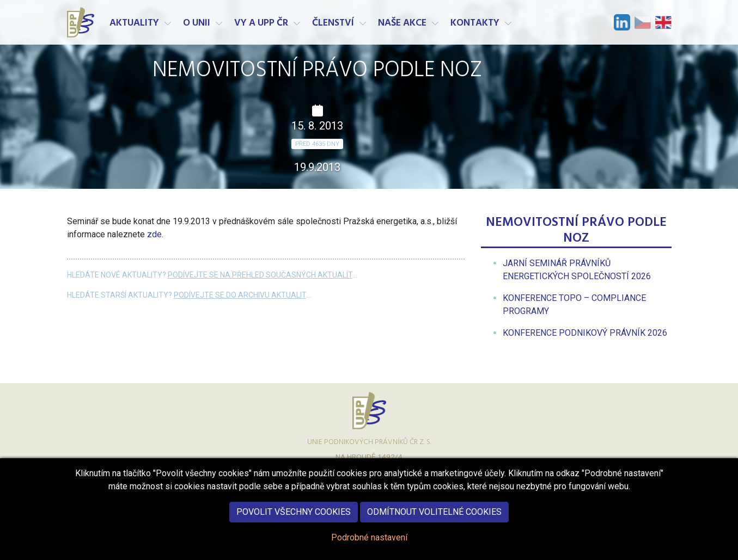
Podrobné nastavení (369, 547)
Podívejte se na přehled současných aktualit (260, 275)
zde (154, 234)
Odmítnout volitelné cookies (434, 521)
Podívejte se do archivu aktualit (240, 295)
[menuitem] (585, 333)
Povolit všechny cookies (294, 521)
